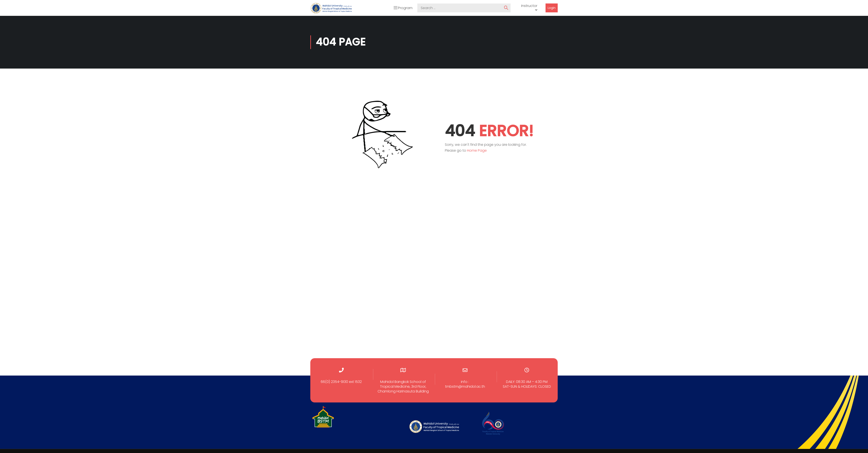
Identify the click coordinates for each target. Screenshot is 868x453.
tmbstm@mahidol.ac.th (465, 386)
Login (552, 7)
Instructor (529, 5)
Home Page (477, 150)
